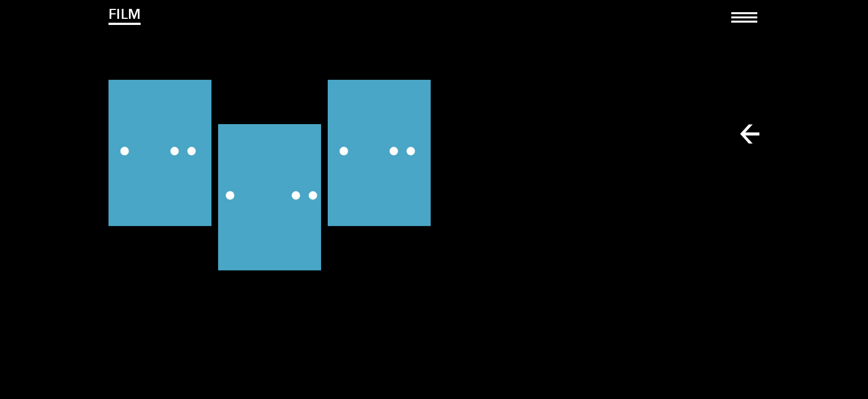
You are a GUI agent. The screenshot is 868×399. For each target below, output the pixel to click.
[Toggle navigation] (744, 25)
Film (125, 14)
